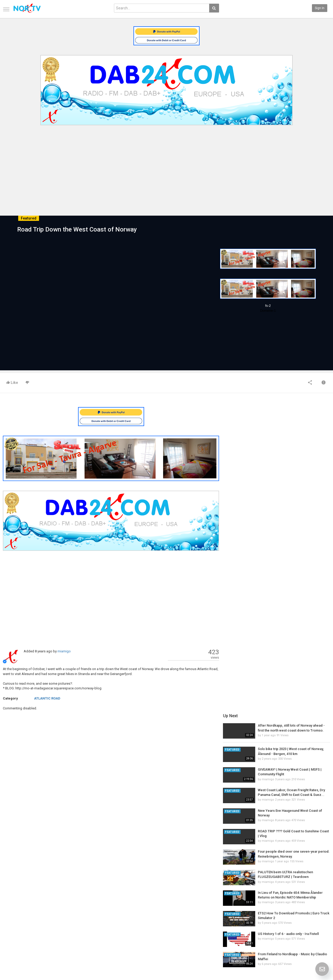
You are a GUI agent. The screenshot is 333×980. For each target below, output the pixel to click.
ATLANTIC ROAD (47, 698)
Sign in (320, 8)
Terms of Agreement (29, 927)
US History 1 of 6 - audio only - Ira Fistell (290, 622)
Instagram (308, 939)
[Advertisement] (166, 166)
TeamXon (308, 944)
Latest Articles (77, 916)
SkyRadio (307, 916)
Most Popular (75, 922)
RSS (69, 927)
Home (19, 916)
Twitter (306, 927)
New (121, 916)
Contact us (26, 922)
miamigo (64, 651)
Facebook (308, 922)
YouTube (307, 933)
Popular (123, 922)
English (306, 963)
